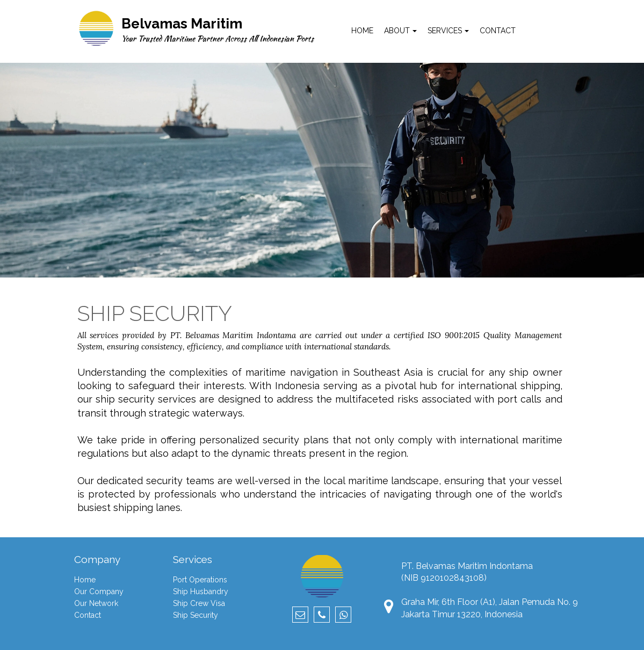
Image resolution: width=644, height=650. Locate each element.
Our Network (96, 603)
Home (85, 580)
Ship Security (196, 615)
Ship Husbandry (201, 591)
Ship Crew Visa (199, 603)
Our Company (99, 591)
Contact (88, 615)
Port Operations (200, 580)
